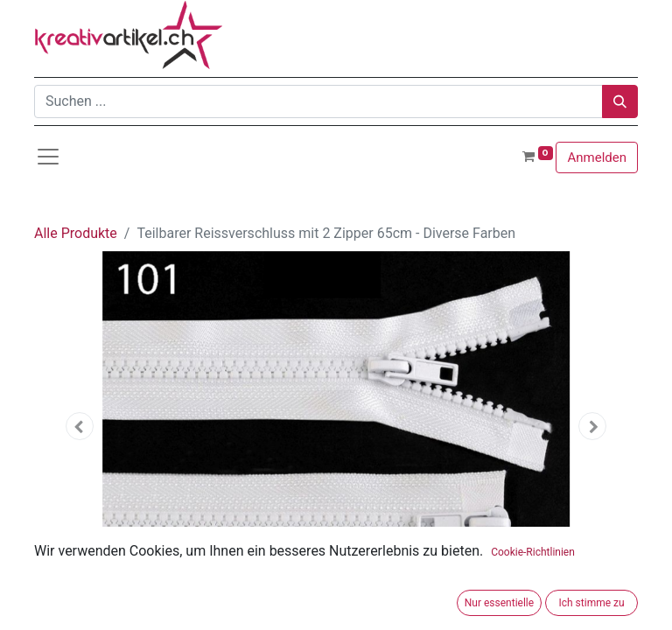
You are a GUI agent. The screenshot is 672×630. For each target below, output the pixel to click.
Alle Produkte (76, 233)
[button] (80, 426)
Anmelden (597, 157)
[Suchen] (620, 101)
